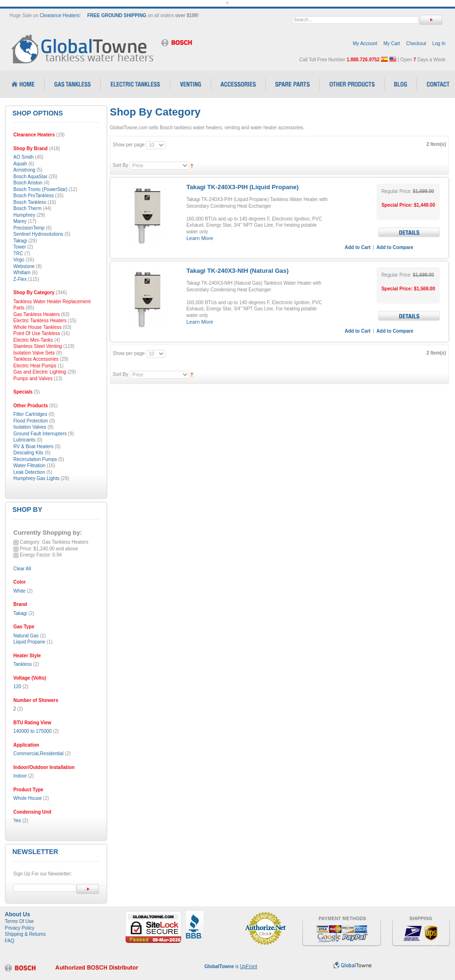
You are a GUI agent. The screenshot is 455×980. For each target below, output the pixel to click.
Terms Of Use (19, 921)
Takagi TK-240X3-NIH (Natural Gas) (237, 271)
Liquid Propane (29, 642)
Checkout (416, 43)
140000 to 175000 (33, 731)
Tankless (23, 664)
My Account (365, 43)
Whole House (28, 798)
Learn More (200, 238)
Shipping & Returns (25, 934)
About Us (17, 914)
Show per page (129, 145)
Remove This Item (16, 543)
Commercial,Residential (39, 754)
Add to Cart (358, 247)
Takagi (20, 613)
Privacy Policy (19, 928)
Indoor (20, 776)
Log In (439, 43)
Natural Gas (26, 636)
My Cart (392, 43)
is (231, 966)
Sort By (121, 165)
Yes (17, 821)
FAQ (10, 941)
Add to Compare (395, 247)
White (19, 591)
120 (17, 687)
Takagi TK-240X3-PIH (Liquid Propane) (242, 187)
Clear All (22, 569)
